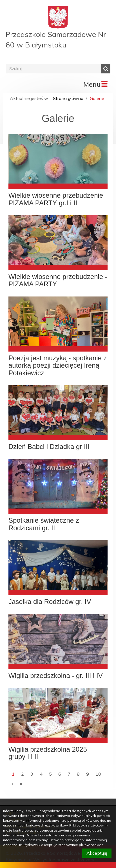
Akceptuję (97, 853)
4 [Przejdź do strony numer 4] (41, 774)
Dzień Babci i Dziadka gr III (49, 447)
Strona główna (68, 98)
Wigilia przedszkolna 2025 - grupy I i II (50, 753)
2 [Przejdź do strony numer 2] (23, 774)
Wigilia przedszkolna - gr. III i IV (56, 676)
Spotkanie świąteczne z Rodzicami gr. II (44, 524)
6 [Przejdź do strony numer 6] (60, 774)
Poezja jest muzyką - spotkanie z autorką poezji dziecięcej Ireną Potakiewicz (58, 366)
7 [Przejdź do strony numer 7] (69, 774)
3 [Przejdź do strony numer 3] (32, 774)
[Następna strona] (12, 784)
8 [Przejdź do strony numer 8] (78, 774)
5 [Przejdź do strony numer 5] (50, 774)
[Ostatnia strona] (21, 784)
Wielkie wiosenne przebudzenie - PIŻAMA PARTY (58, 280)
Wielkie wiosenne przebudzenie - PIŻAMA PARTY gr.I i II (58, 199)
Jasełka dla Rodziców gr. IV (50, 602)
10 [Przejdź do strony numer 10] (98, 774)
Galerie (97, 98)
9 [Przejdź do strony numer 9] (88, 774)
